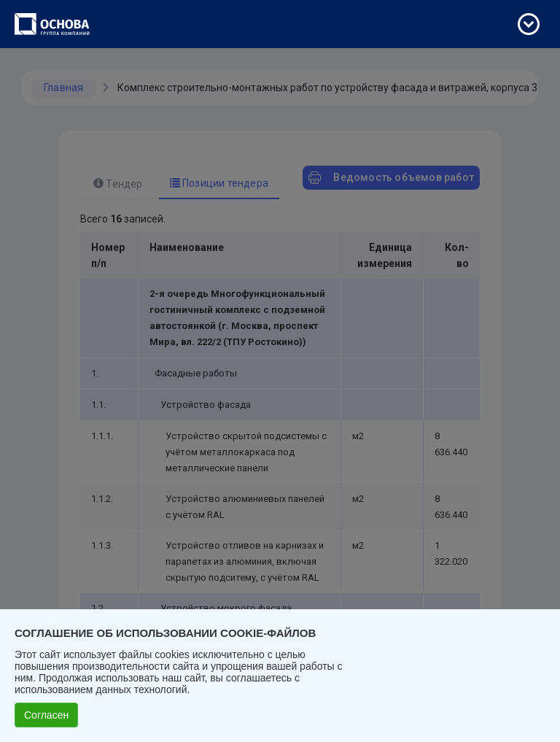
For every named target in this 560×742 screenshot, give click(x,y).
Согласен (46, 715)
